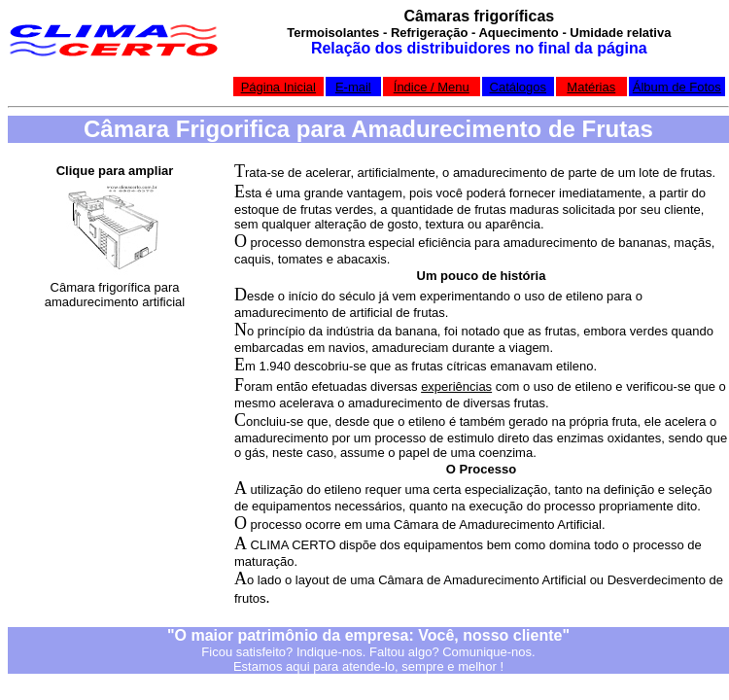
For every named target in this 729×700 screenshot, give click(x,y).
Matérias (591, 87)
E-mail (353, 87)
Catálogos (519, 87)
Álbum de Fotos (677, 87)
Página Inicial (278, 87)
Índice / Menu (432, 87)
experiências (456, 386)
